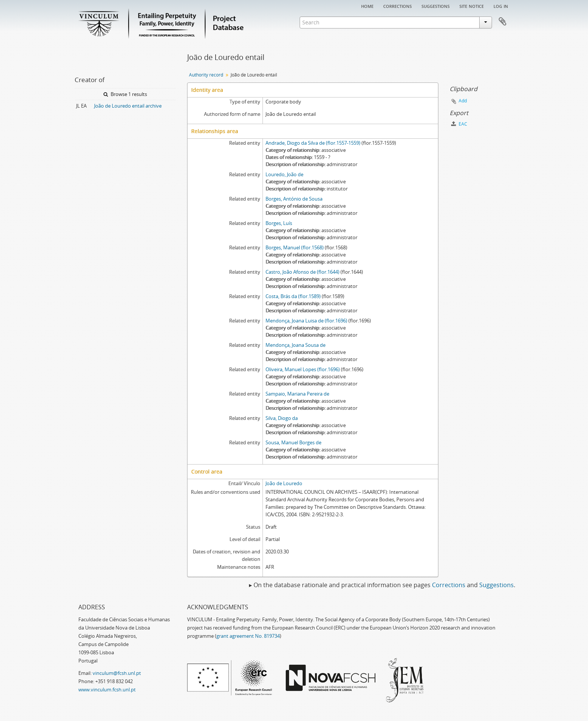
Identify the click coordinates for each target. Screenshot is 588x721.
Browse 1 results (125, 94)
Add (463, 101)
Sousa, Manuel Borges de (293, 442)
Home (367, 6)
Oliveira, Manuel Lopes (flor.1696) (303, 369)
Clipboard (502, 22)
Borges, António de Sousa (294, 199)
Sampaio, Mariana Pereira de (297, 394)
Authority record (206, 75)
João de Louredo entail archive (128, 106)
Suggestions (436, 6)
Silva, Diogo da (282, 418)
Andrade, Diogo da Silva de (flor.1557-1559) (313, 143)
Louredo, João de (284, 174)
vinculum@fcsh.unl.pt (117, 673)
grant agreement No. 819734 (248, 636)
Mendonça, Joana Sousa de (295, 345)
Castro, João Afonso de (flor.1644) (302, 272)
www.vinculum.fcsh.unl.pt (107, 690)
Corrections (397, 6)
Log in (501, 6)
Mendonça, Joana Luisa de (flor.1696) (306, 321)
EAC (459, 124)
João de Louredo (284, 483)
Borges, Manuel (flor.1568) (295, 247)
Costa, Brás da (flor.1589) (293, 296)
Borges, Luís (279, 223)
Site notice (472, 6)
